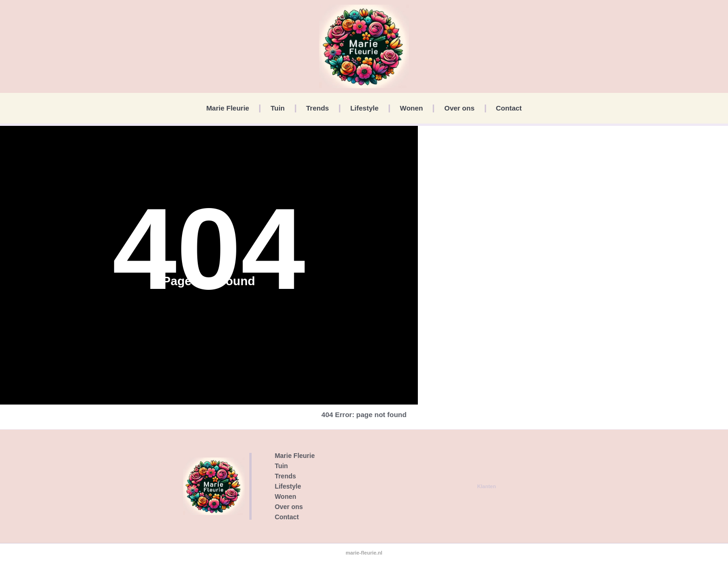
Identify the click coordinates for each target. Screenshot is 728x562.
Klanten (487, 486)
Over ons (459, 108)
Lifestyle (364, 108)
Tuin (278, 108)
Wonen (411, 108)
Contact (509, 108)
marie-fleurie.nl (364, 553)
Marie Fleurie (228, 108)
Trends (317, 108)
